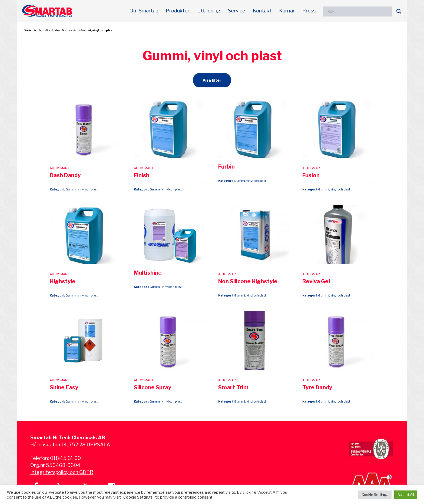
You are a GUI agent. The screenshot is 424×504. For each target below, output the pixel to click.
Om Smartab (144, 11)
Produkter (178, 11)
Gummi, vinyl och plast (97, 30)
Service (237, 11)
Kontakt (262, 11)
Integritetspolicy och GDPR (62, 472)
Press (309, 11)
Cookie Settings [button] (375, 495)
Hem (41, 30)
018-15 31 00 (65, 458)
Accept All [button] (406, 495)
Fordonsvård (70, 30)
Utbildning (209, 11)
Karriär (287, 11)
